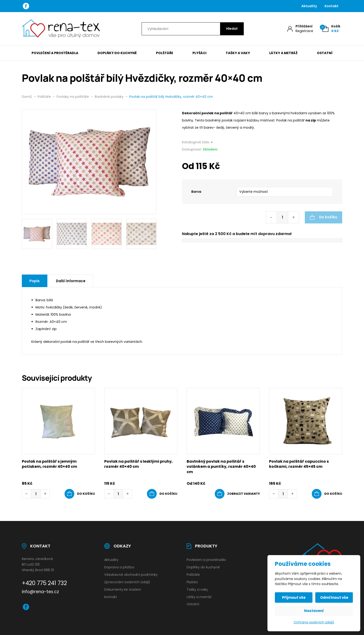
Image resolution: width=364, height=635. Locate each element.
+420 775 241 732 (44, 583)
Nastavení (314, 611)
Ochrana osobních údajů (314, 622)
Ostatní (325, 53)
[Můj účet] (300, 29)
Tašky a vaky (238, 53)
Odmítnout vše (334, 597)
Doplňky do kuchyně (117, 53)
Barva (196, 192)
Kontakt (331, 6)
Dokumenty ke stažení (123, 589)
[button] (80, 494)
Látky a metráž (283, 53)
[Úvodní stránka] (61, 29)
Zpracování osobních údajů (127, 582)
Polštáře (165, 53)
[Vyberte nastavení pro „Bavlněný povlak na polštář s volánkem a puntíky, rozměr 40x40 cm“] (237, 494)
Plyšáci (199, 53)
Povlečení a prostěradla (55, 53)
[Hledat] (232, 29)
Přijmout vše (294, 597)
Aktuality (309, 6)
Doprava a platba (119, 567)
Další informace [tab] (71, 281)
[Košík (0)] (331, 29)
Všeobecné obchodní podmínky (131, 575)
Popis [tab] (35, 281)
